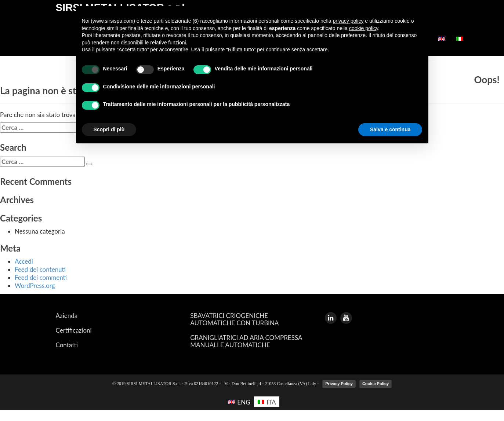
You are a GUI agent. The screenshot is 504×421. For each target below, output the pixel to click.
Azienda (67, 316)
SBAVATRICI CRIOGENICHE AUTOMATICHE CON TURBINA (234, 319)
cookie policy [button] (364, 28)
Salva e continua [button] (390, 129)
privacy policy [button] (348, 21)
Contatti (67, 345)
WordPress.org (35, 285)
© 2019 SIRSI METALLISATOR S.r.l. (147, 384)
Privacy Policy (339, 384)
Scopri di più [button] (109, 129)
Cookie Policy (376, 384)
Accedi (24, 261)
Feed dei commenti (41, 277)
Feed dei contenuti (40, 269)
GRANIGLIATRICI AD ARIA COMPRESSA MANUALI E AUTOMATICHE (246, 341)
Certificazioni (74, 330)
